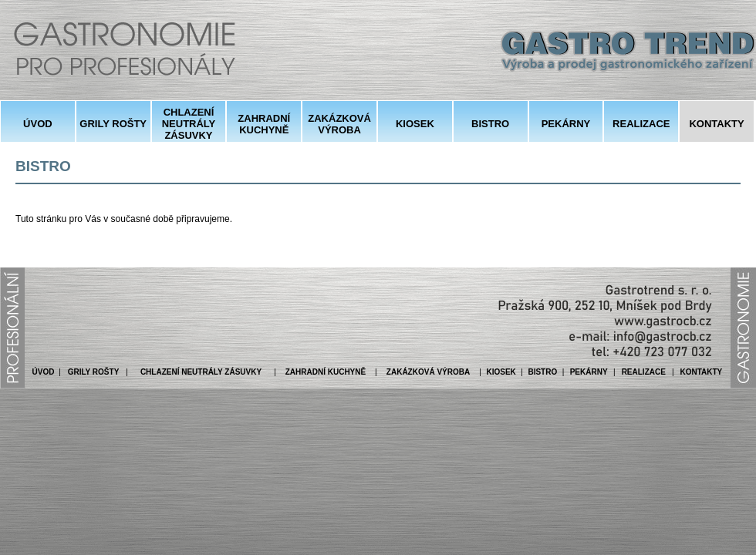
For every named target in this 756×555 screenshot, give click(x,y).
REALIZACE (641, 124)
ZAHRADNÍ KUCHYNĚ (264, 124)
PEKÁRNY (566, 124)
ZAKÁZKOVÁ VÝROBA (339, 124)
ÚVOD (38, 124)
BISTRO (490, 124)
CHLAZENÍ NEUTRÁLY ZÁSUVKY (189, 124)
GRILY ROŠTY (113, 124)
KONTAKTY (716, 124)
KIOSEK (415, 124)
